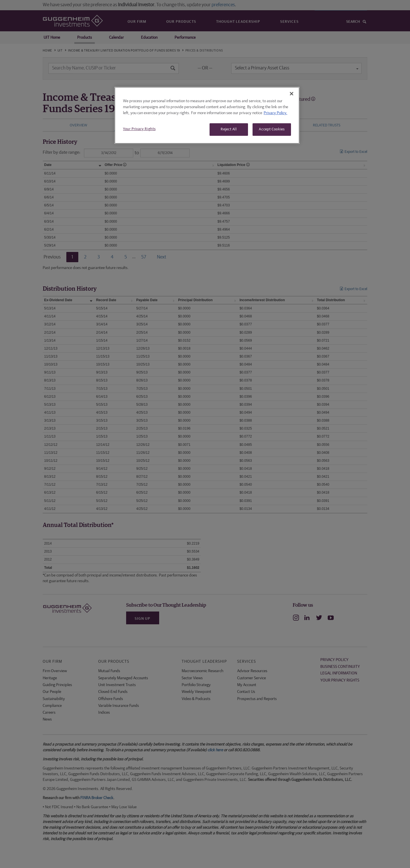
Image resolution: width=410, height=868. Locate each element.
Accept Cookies (272, 129)
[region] (207, 115)
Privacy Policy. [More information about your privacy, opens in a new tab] (275, 113)
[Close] (292, 94)
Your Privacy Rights (139, 129)
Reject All (229, 129)
